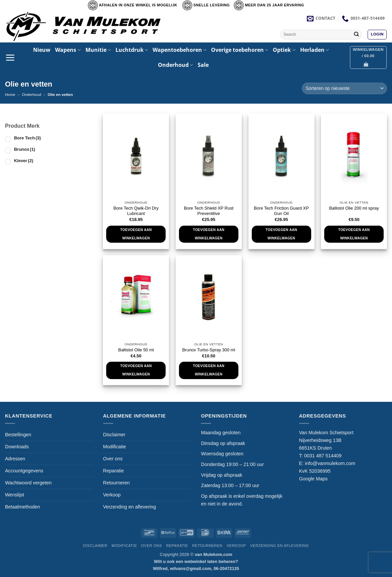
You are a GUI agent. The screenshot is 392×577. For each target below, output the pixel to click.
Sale (203, 65)
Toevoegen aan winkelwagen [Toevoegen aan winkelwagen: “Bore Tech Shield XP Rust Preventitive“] (209, 234)
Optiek (284, 50)
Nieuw (42, 50)
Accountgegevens (24, 471)
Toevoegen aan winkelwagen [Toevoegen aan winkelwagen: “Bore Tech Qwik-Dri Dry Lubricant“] (136, 234)
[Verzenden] (356, 34)
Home (10, 95)
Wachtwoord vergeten (28, 483)
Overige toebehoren (240, 50)
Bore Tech (27, 138)
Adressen (15, 459)
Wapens (68, 50)
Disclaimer (114, 435)
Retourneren (117, 483)
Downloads (17, 447)
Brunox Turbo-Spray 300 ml (209, 350)
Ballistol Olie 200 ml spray (354, 208)
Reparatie (114, 471)
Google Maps (314, 479)
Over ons (113, 459)
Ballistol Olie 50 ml (136, 350)
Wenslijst (15, 495)
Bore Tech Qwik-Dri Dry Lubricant (136, 211)
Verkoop (112, 495)
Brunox (25, 149)
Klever (24, 161)
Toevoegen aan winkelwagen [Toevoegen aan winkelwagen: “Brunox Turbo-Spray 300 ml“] (209, 370)
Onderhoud (175, 65)
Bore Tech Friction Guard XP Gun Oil (281, 211)
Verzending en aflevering (130, 507)
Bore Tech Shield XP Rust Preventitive (209, 211)
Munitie (98, 50)
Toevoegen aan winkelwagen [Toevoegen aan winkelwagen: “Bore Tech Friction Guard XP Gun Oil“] (281, 234)
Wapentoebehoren (179, 50)
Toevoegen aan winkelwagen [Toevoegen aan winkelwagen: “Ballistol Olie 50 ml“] (136, 370)
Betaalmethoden (23, 507)
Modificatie (115, 447)
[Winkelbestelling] (344, 88)
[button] (377, 35)
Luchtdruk (132, 50)
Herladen (315, 50)
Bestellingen (18, 435)
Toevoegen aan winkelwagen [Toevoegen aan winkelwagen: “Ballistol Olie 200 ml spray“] (354, 234)
